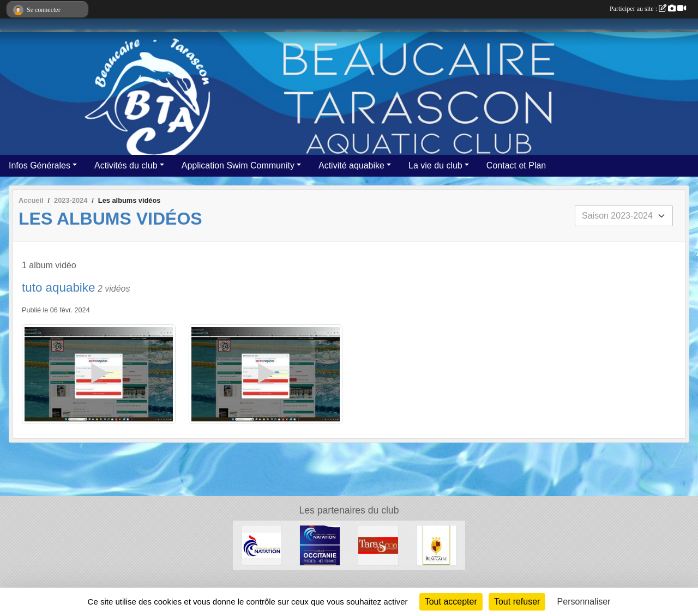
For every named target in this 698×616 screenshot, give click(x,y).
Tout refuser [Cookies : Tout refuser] (517, 602)
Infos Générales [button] (40, 165)
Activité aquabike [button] (351, 165)
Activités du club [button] (126, 165)
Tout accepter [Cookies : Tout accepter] (451, 602)
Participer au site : (648, 9)
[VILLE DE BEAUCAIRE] (437, 545)
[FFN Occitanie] (320, 545)
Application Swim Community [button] (238, 165)
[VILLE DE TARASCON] (378, 545)
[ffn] (262, 545)
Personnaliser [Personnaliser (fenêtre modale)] (584, 602)
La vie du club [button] (435, 165)
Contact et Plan (516, 165)
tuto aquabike (58, 288)
